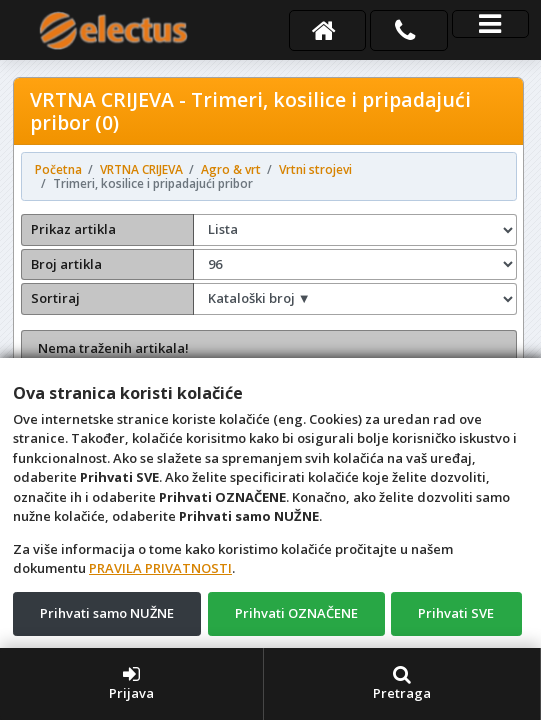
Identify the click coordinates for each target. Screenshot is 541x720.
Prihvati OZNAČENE (296, 613)
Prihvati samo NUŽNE (107, 613)
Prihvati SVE (456, 613)
